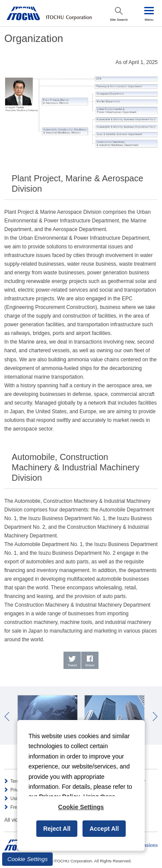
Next (155, 717)
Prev (7, 717)
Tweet (72, 665)
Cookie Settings (27, 859)
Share (90, 665)
